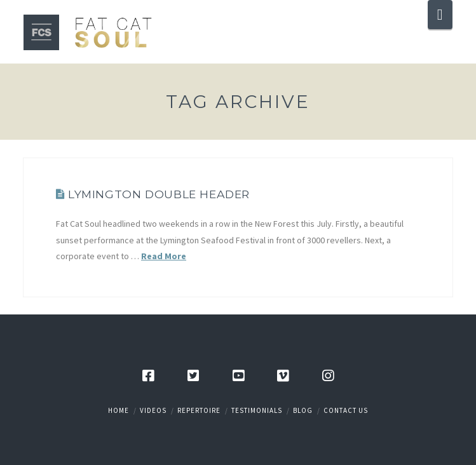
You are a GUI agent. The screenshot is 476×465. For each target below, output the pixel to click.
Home (119, 410)
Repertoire (199, 410)
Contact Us (346, 410)
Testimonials (257, 410)
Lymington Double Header (159, 194)
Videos (153, 410)
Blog (303, 410)
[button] (440, 15)
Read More (164, 256)
